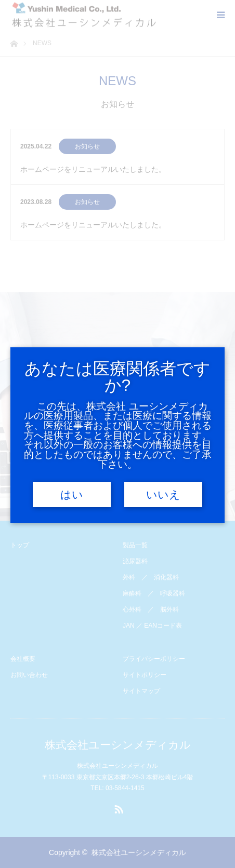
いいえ (163, 495)
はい (72, 495)
